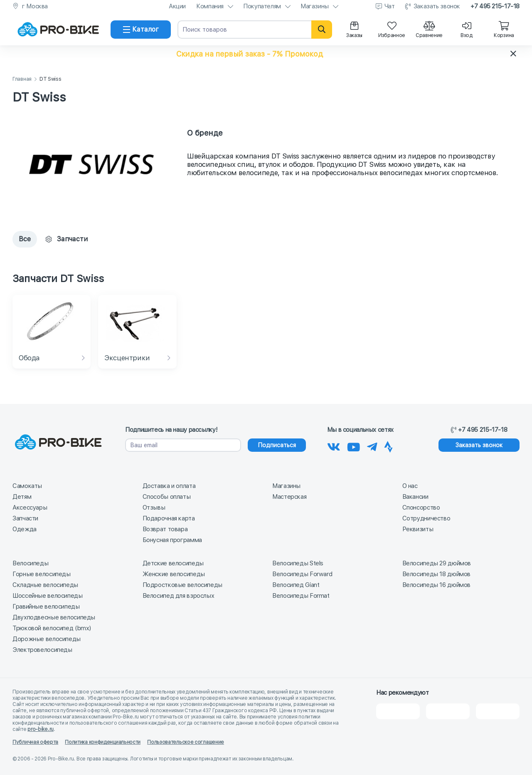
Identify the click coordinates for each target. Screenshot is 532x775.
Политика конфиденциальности (103, 742)
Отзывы (154, 508)
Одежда (25, 529)
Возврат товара (165, 529)
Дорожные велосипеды (47, 639)
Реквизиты (418, 529)
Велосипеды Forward (302, 574)
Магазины (315, 6)
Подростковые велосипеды (182, 585)
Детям (22, 497)
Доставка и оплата (169, 486)
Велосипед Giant (296, 585)
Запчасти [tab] (66, 239)
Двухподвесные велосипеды (54, 617)
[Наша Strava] (388, 446)
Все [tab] (25, 239)
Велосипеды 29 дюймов (437, 563)
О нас (410, 486)
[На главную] (58, 30)
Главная (22, 79)
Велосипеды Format (301, 596)
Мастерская (289, 497)
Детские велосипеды (173, 563)
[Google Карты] (498, 711)
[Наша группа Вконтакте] (334, 446)
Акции (177, 6)
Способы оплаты (167, 497)
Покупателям (262, 6)
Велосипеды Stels (298, 563)
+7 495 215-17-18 (495, 6)
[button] (266, 54)
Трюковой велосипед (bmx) (52, 628)
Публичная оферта (35, 742)
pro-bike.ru (41, 729)
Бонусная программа (172, 540)
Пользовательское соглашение (186, 742)
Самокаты (27, 486)
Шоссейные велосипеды (48, 596)
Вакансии (415, 497)
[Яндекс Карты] (448, 711)
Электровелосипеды (42, 650)
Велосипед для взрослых (179, 596)
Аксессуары (30, 508)
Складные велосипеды (45, 585)
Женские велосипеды (174, 574)
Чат (390, 6)
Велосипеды (30, 563)
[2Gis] (398, 711)
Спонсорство (421, 508)
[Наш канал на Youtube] (354, 446)
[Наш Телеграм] (372, 446)
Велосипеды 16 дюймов (437, 585)
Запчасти (25, 518)
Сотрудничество (426, 518)
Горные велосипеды (42, 574)
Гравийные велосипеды (46, 607)
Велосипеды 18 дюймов (437, 574)
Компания (210, 6)
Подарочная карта (169, 518)
